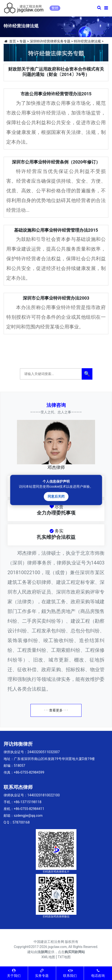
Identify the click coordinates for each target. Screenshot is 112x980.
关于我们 (14, 973)
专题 (23, 41)
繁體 (55, 8)
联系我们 (70, 973)
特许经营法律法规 (87, 41)
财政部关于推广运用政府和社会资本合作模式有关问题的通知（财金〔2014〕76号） (56, 72)
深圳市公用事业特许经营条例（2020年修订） (56, 162)
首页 (13, 41)
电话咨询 (98, 973)
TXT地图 (64, 957)
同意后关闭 (56, 497)
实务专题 (42, 973)
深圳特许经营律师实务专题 (50, 41)
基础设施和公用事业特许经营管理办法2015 (56, 230)
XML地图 (48, 957)
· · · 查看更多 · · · (56, 710)
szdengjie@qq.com (28, 816)
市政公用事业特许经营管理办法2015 (56, 94)
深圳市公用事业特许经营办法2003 (56, 298)
